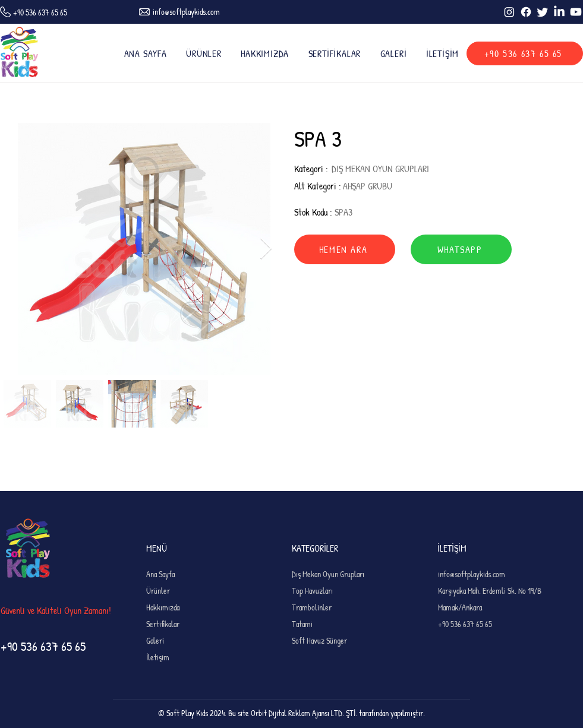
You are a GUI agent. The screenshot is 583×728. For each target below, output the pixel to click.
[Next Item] (266, 249)
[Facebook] (526, 12)
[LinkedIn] (559, 12)
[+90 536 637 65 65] (525, 53)
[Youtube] (576, 12)
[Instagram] (509, 12)
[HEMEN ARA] (345, 249)
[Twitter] (543, 12)
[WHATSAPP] (461, 249)
